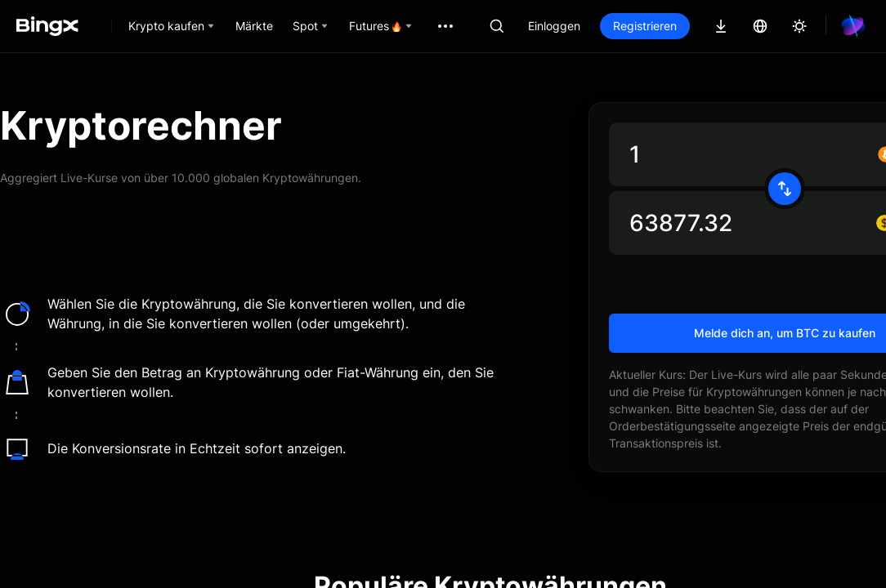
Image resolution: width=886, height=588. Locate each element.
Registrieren (645, 26)
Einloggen (554, 26)
